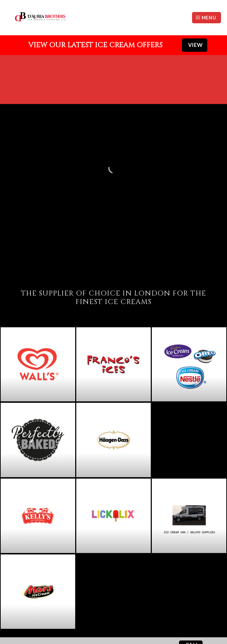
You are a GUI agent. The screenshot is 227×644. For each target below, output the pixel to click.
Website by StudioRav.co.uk (157, 639)
